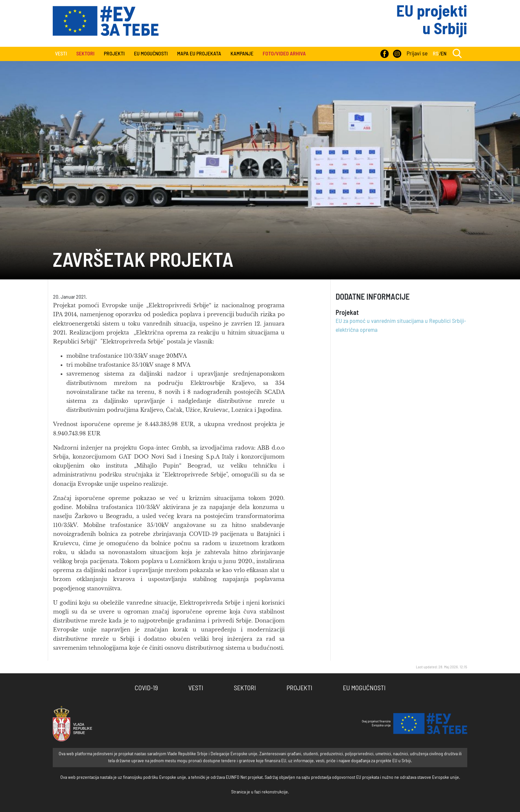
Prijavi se (417, 54)
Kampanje (242, 54)
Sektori (245, 688)
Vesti (61, 54)
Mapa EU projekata (199, 54)
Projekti (114, 54)
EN (444, 54)
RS (436, 54)
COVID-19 (146, 688)
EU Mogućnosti (151, 54)
